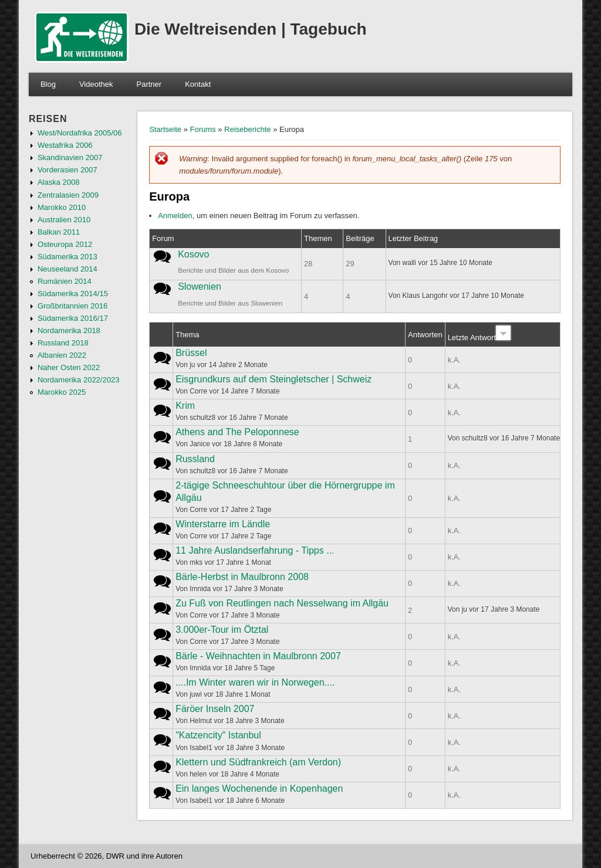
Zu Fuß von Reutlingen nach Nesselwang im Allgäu (282, 603)
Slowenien (200, 286)
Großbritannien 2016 (72, 306)
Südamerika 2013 (67, 257)
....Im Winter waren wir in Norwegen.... (255, 682)
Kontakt (198, 84)
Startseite (165, 129)
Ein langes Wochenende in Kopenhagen (259, 789)
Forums (203, 129)
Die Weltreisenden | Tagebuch (251, 29)
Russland (195, 459)
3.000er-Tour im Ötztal (222, 630)
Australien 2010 (64, 220)
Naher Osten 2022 (69, 367)
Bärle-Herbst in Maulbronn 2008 (242, 577)
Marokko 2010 (62, 207)
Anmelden (175, 216)
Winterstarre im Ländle (223, 524)
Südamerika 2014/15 (73, 294)
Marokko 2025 (62, 392)
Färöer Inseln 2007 (215, 709)
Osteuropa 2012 (65, 244)
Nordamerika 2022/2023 (78, 380)
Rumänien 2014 (65, 281)
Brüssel (191, 353)
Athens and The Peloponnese (237, 432)
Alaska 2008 (59, 182)
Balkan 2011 (59, 232)
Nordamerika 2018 (69, 330)
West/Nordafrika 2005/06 (80, 133)
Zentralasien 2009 (68, 195)
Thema (187, 335)
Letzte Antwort (479, 338)
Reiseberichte (248, 129)
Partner (149, 84)
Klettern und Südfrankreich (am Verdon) (258, 762)
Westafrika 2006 (65, 145)
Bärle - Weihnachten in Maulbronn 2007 (258, 656)
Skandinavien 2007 (70, 157)
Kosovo (193, 254)
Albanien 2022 (62, 355)
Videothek (96, 84)
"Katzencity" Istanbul (218, 735)
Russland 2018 (63, 343)
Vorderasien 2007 (67, 170)
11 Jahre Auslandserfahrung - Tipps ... (255, 550)
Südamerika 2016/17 (73, 318)
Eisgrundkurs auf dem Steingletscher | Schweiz (274, 379)
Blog (48, 84)
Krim (185, 406)
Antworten (425, 335)
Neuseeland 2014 (67, 269)
